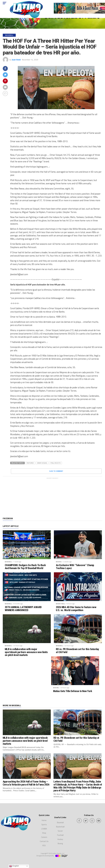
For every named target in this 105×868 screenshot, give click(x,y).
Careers (44, 837)
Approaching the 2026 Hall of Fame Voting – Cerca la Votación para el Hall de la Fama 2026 (26, 783)
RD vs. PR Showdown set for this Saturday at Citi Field (77, 651)
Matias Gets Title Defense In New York (73, 691)
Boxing (59, 562)
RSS (44, 846)
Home (44, 820)
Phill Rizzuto (56, 463)
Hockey (60, 839)
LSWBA (44, 829)
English (14, 866)
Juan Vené (16, 60)
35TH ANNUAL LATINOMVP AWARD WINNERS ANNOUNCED (23, 609)
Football (60, 835)
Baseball (8, 562)
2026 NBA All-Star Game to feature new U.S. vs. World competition (76, 609)
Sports (44, 825)
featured (30, 463)
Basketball (61, 604)
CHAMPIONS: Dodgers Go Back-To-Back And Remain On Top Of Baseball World (25, 567)
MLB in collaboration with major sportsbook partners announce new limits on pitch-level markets (26, 652)
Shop (44, 833)
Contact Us (44, 841)
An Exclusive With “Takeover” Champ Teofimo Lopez (75, 567)
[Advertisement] (52, 497)
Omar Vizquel (42, 463)
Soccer (60, 831)
